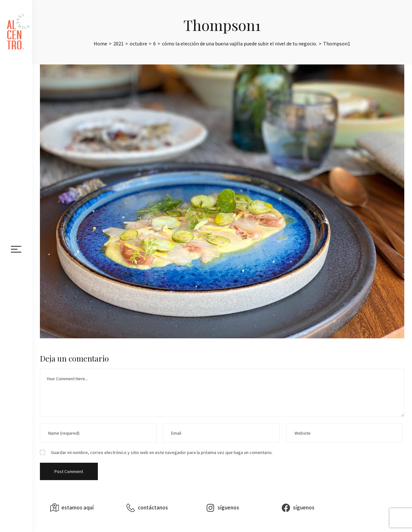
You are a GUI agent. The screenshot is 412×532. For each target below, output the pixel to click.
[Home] (100, 44)
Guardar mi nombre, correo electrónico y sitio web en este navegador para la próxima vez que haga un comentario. (162, 452)
